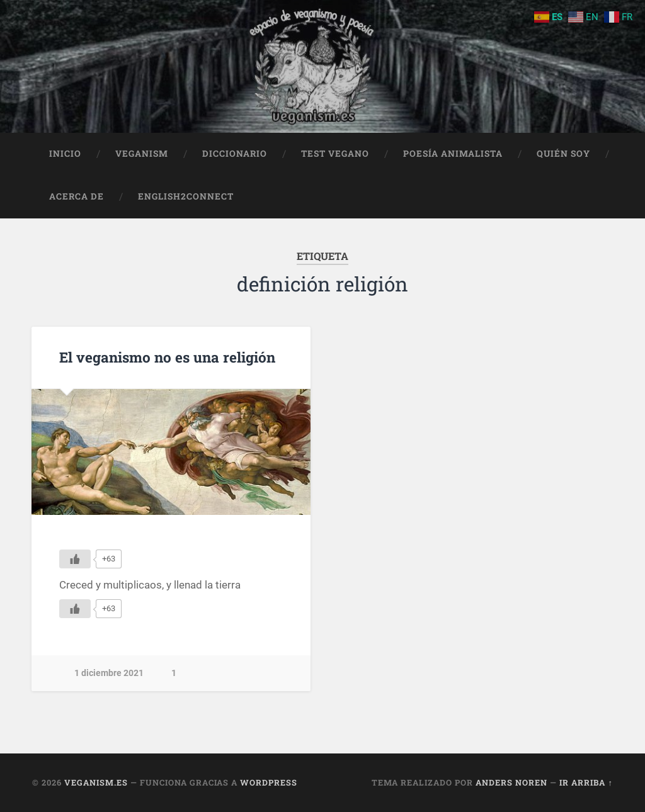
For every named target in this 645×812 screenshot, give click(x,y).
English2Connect (186, 196)
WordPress (269, 782)
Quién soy (563, 154)
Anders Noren (511, 782)
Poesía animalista (453, 154)
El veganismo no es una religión (167, 357)
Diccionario (235, 154)
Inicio (65, 154)
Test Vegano (335, 154)
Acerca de (77, 196)
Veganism (142, 154)
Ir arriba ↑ (586, 782)
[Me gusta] (75, 559)
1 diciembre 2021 (109, 673)
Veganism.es (96, 782)
